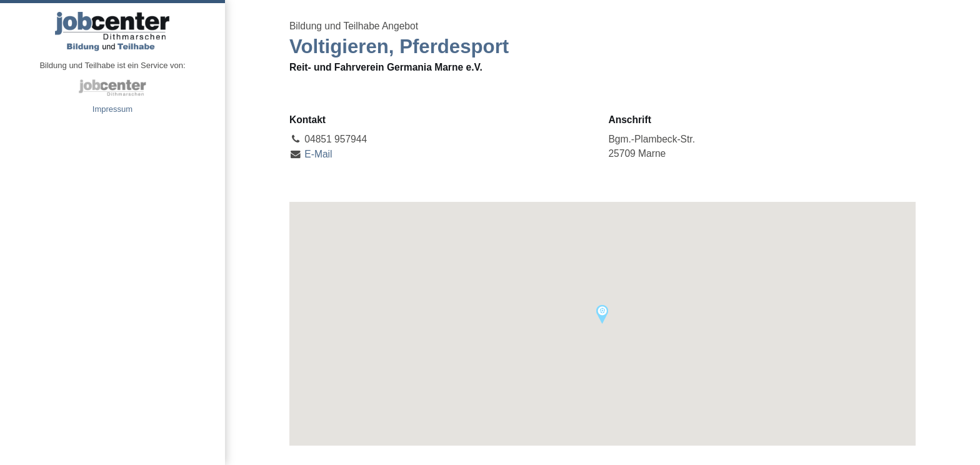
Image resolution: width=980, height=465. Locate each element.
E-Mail (318, 154)
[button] (602, 314)
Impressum (112, 109)
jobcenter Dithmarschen (112, 87)
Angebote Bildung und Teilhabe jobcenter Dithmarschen (112, 31)
